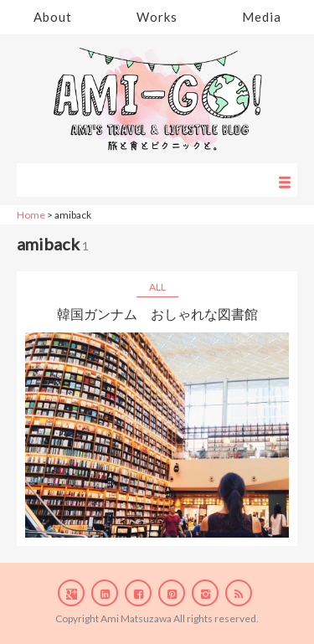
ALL (157, 287)
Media (262, 17)
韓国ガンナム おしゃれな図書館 (157, 314)
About (53, 17)
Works (157, 17)
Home (31, 215)
